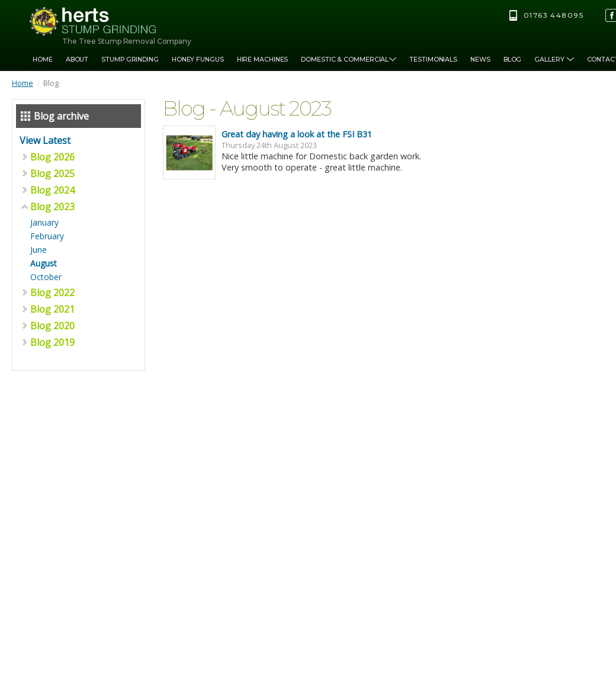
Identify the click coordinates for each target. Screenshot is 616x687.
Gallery (554, 60)
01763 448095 (554, 15)
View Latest (45, 140)
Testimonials (433, 60)
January (44, 222)
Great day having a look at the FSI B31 (297, 134)
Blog (513, 60)
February (47, 236)
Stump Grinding (130, 60)
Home (43, 60)
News (480, 60)
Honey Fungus (198, 60)
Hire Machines (263, 60)
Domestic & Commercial (349, 60)
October (46, 277)
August (44, 263)
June (38, 250)
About (77, 60)
